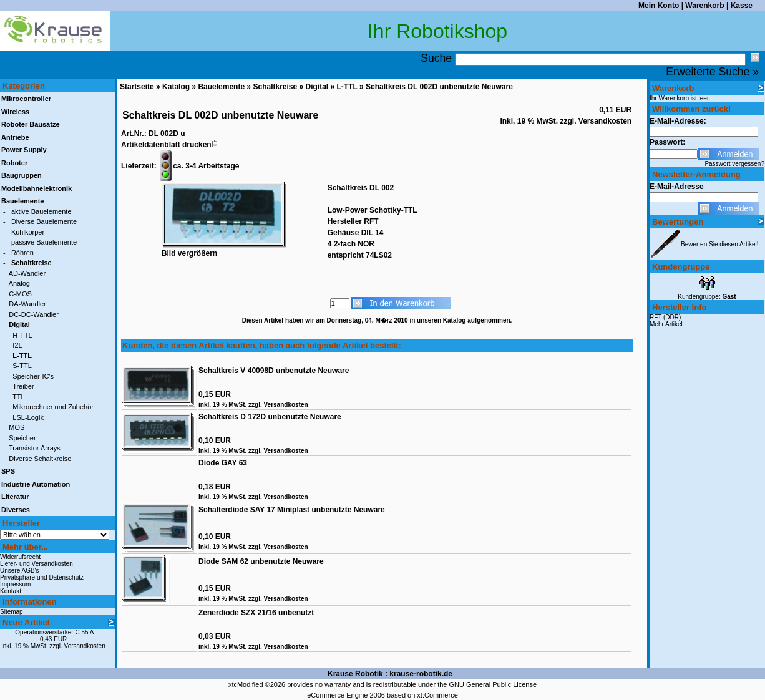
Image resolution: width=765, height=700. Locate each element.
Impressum (15, 584)
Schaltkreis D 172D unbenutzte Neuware (270, 417)
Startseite (137, 87)
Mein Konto (659, 6)
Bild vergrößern (224, 249)
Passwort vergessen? (734, 164)
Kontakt (11, 591)
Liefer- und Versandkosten (37, 564)
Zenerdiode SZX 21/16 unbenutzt (256, 613)
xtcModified (246, 684)
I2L (17, 345)
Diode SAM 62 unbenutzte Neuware (261, 561)
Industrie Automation (36, 484)
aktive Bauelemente (41, 211)
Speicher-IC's (33, 376)
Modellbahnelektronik (37, 188)
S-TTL (22, 366)
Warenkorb (704, 6)
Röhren (22, 253)
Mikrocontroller (26, 99)
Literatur (15, 497)
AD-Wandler (27, 273)
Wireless (15, 112)
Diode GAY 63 (223, 463)
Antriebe (15, 137)
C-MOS (20, 294)
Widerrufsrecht (20, 557)
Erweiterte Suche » (712, 72)
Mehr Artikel (666, 324)
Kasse (742, 6)
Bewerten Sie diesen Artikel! (720, 244)
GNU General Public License (493, 684)
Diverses (16, 510)
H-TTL (22, 335)
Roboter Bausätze (31, 124)
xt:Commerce (437, 695)
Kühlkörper (28, 232)
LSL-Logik (28, 417)
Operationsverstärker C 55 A (54, 632)
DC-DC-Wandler (34, 314)
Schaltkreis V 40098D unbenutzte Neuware (274, 371)
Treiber (23, 386)
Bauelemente (221, 87)
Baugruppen (22, 175)
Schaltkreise (275, 87)
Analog (19, 283)
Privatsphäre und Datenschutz (42, 577)
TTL (19, 397)
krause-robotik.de (421, 674)
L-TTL (347, 87)
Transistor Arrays (35, 448)
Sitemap (12, 612)
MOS (17, 427)
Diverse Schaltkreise (40, 459)
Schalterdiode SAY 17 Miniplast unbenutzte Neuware (292, 510)
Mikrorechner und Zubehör (53, 407)
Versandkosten (85, 646)
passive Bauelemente (44, 242)
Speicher (22, 438)
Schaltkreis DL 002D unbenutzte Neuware (439, 87)
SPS (8, 471)
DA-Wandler (27, 304)
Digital (317, 87)
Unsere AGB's (20, 571)
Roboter (14, 163)
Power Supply (24, 150)
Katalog (176, 87)
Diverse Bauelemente (44, 221)
